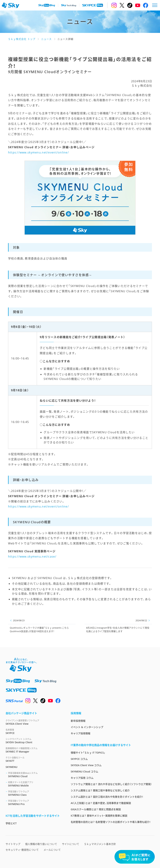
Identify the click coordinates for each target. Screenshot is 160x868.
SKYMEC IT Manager (34, 750)
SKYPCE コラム (79, 759)
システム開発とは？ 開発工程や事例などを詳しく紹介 (100, 790)
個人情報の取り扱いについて (41, 844)
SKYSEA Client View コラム (86, 765)
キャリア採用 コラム (82, 778)
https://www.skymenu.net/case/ (32, 556)
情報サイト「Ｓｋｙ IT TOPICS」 (88, 753)
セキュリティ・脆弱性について (22, 850)
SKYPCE (34, 731)
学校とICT (11, 823)
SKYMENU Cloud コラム (84, 771)
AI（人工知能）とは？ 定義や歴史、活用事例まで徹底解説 (101, 803)
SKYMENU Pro (35, 802)
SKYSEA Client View (34, 722)
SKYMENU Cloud (35, 775)
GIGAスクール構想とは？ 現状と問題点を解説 (96, 809)
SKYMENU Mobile (35, 784)
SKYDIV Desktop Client (34, 741)
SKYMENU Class (35, 793)
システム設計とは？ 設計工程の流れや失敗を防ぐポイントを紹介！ (107, 797)
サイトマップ (13, 844)
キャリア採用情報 (81, 733)
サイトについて (71, 844)
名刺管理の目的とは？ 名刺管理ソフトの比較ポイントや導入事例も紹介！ (111, 822)
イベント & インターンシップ (87, 727)
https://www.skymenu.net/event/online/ (38, 152)
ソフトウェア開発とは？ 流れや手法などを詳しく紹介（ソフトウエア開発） (111, 784)
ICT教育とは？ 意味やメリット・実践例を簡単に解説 (99, 816)
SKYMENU (11, 767)
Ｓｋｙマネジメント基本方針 (100, 844)
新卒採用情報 (78, 721)
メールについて (52, 850)
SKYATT (34, 759)
